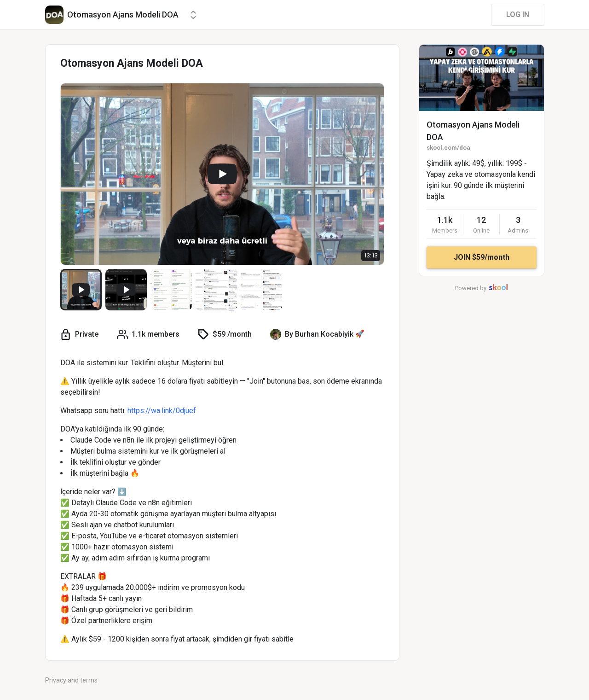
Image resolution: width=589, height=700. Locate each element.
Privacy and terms (71, 680)
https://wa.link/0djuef (162, 411)
